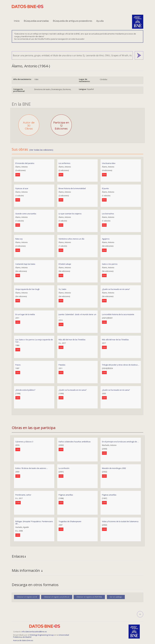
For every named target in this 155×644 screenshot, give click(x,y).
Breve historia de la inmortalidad (72, 188)
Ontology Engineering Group (42, 635)
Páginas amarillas (66, 495)
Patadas (62, 365)
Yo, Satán (62, 289)
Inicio (17, 21)
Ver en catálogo (116, 597)
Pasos (18, 365)
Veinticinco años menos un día (71, 239)
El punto (105, 188)
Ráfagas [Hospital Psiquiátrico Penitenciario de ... (34, 523)
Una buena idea (109, 163)
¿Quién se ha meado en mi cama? (116, 289)
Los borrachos (108, 214)
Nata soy (19, 239)
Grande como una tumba (26, 214)
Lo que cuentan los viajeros (70, 214)
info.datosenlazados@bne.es (34, 632)
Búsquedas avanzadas (36, 21)
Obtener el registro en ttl (27, 597)
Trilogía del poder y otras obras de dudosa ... (121, 365)
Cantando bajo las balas (25, 264)
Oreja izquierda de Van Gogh (27, 289)
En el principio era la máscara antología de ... (120, 442)
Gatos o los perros (110, 264)
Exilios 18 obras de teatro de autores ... (32, 468)
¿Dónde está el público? (25, 390)
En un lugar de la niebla (25, 314)
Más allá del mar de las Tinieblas (72, 340)
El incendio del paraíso (25, 163)
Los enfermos (64, 163)
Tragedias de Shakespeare (70, 521)
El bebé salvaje (65, 264)
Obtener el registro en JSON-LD (57, 597)
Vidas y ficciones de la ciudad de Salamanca (120, 521)
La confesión (64, 468)
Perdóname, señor (23, 495)
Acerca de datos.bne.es (23, 640)
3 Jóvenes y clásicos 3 (24, 442)
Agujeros (106, 239)
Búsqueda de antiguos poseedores (72, 21)
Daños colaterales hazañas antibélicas (75, 442)
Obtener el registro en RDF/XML (89, 597)
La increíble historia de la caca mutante (118, 314)
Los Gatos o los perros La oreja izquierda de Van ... (34, 341)
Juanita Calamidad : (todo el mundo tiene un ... (77, 316)
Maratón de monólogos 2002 (114, 468)
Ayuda (100, 21)
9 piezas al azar (22, 188)
